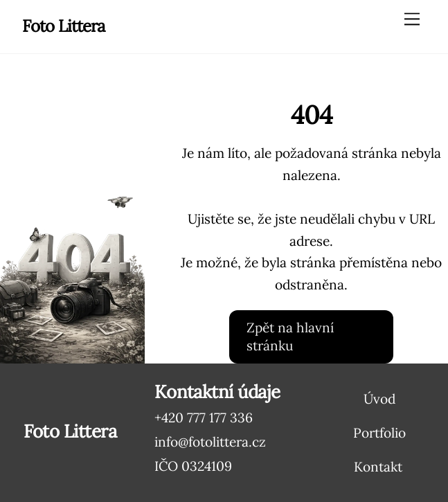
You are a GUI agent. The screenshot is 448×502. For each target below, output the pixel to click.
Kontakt (378, 467)
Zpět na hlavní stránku (290, 337)
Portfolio (379, 433)
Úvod (379, 399)
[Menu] (412, 18)
